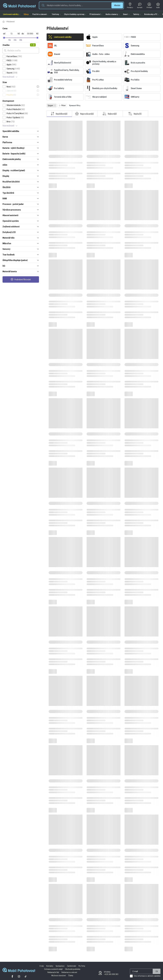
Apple (11, 65)
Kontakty (50, 966)
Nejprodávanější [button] (84, 114)
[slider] (37, 38)
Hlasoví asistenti (21, 215)
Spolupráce (60, 966)
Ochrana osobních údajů (53, 969)
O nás (42, 966)
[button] (81, 5)
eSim (21, 165)
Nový (11, 87)
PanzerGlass (14, 56)
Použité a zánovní (40, 14)
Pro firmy (82, 966)
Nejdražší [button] (135, 114)
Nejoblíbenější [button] (59, 114)
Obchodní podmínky (73, 969)
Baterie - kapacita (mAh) (21, 153)
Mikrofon (21, 243)
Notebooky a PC (151, 14)
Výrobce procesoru (21, 210)
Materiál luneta (21, 271)
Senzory (21, 249)
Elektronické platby (21, 159)
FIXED (12, 60)
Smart (125, 14)
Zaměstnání (72, 966)
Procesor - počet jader (21, 204)
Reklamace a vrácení (69, 972)
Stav (5, 82)
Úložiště (21, 187)
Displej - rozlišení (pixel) (21, 170)
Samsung (13, 69)
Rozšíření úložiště (21, 182)
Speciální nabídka (21, 131)
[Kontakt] (140, 5)
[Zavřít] (55, 105)
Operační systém (21, 221)
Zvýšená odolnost (21, 226)
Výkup (26, 14)
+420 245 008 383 (111, 974)
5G (21, 266)
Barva (21, 137)
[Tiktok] (26, 977)
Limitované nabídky (11, 14)
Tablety (136, 14)
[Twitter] (19, 977)
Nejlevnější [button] (110, 114)
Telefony (55, 14)
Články (71, 975)
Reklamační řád (53, 972)
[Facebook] (12, 977)
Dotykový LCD (21, 232)
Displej (21, 176)
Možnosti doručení (59, 975)
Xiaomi (12, 73)
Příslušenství (95, 14)
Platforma (21, 142)
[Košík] (158, 5)
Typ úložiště (21, 193)
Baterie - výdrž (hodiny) (21, 148)
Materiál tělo (21, 238)
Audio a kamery (112, 14)
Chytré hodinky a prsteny (74, 14)
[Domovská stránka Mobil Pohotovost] (19, 970)
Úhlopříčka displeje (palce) (21, 260)
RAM (21, 198)
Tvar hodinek (21, 254)
